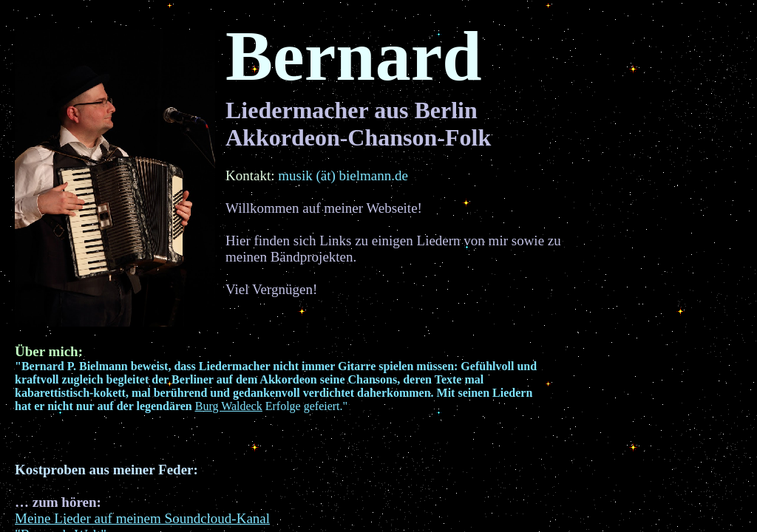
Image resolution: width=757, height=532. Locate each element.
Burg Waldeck (229, 406)
